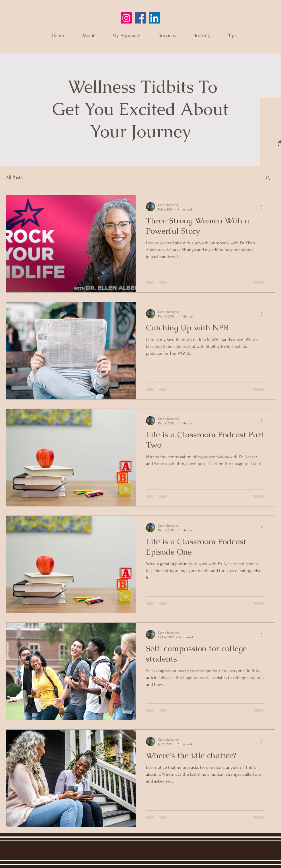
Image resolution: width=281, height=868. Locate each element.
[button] (268, 178)
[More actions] (264, 207)
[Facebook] (140, 18)
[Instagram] (126, 18)
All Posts (14, 177)
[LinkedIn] (154, 18)
